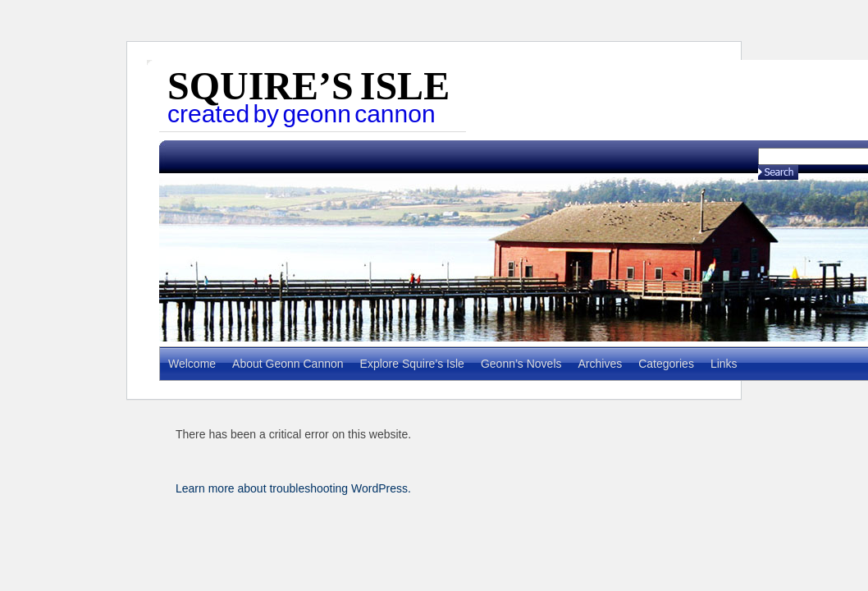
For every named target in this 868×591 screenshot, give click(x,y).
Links (724, 364)
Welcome (192, 364)
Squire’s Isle (308, 86)
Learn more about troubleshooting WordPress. (293, 488)
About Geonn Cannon (288, 364)
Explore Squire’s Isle (412, 364)
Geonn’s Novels (521, 364)
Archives (601, 364)
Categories (666, 364)
